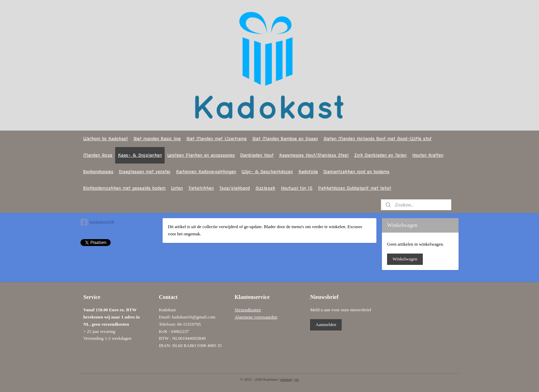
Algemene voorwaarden (256, 317)
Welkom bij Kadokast (106, 139)
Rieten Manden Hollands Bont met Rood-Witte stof (378, 139)
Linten (177, 188)
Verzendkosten (248, 310)
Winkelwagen (405, 259)
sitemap (286, 379)
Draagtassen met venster (145, 172)
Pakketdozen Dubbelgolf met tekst (355, 188)
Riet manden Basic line (157, 139)
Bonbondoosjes (98, 172)
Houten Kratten (428, 155)
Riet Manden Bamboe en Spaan (285, 139)
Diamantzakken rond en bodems (356, 172)
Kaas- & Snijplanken (140, 155)
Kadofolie (308, 172)
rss (297, 379)
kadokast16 (97, 222)
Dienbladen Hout (257, 155)
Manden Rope (98, 155)
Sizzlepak (265, 188)
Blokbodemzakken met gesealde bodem (124, 188)
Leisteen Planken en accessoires (201, 155)
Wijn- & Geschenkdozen (267, 172)
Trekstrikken (201, 188)
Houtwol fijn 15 (297, 188)
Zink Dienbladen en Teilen (380, 155)
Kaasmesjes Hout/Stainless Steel (314, 155)
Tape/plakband (235, 188)
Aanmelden (326, 324)
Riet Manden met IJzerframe (217, 139)
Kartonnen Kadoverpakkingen (206, 172)
